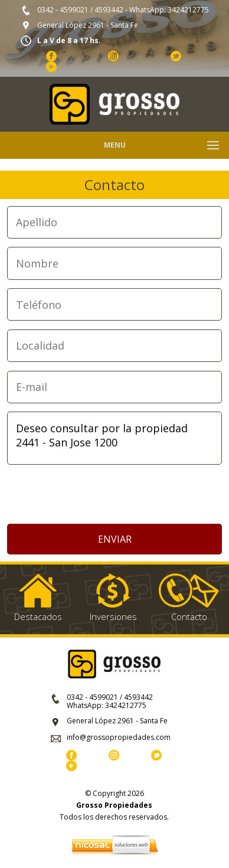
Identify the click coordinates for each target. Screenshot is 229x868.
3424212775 (188, 10)
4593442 (109, 10)
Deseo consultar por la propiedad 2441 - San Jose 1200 (115, 438)
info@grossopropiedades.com (119, 737)
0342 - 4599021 (63, 10)
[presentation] (114, 495)
